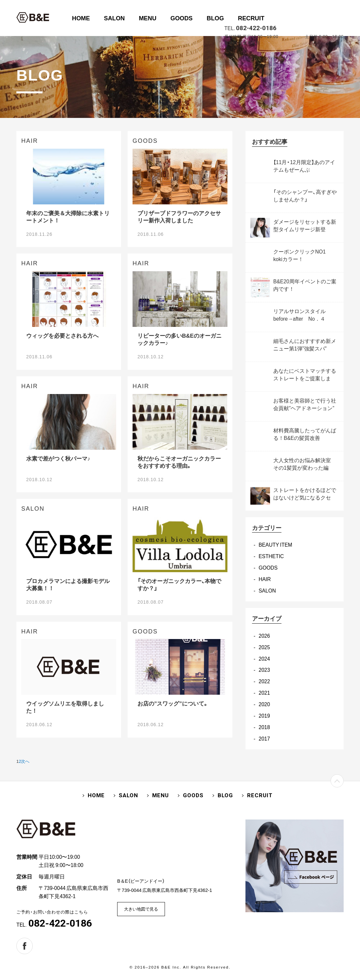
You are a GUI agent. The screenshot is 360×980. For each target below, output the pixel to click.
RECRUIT (251, 18)
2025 (264, 647)
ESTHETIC (271, 556)
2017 (264, 738)
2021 (264, 693)
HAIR (265, 579)
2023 (264, 670)
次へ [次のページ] (25, 761)
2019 (264, 716)
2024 (264, 659)
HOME (81, 18)
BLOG (216, 18)
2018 (264, 727)
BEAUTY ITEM (275, 545)
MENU (148, 18)
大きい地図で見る (141, 909)
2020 (264, 704)
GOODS (182, 18)
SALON (115, 18)
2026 (264, 636)
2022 (264, 681)
